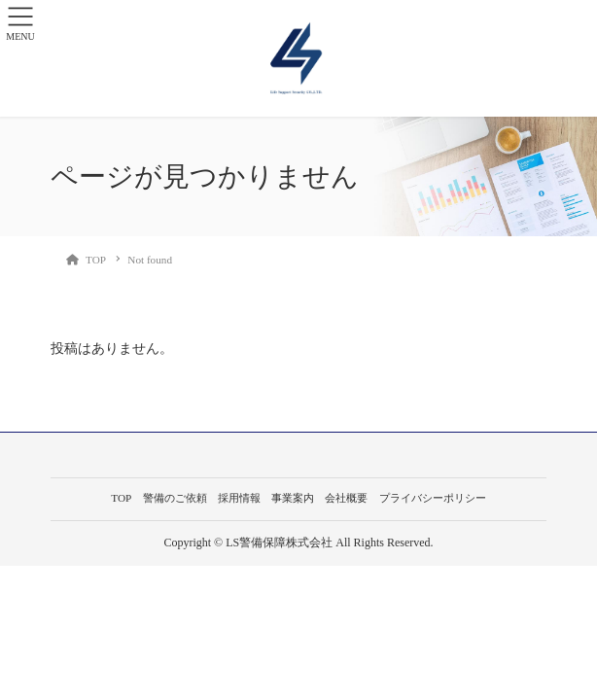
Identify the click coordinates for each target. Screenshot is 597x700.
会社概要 (346, 498)
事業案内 (293, 498)
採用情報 (239, 498)
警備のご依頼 (175, 498)
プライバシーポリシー (433, 498)
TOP (121, 498)
